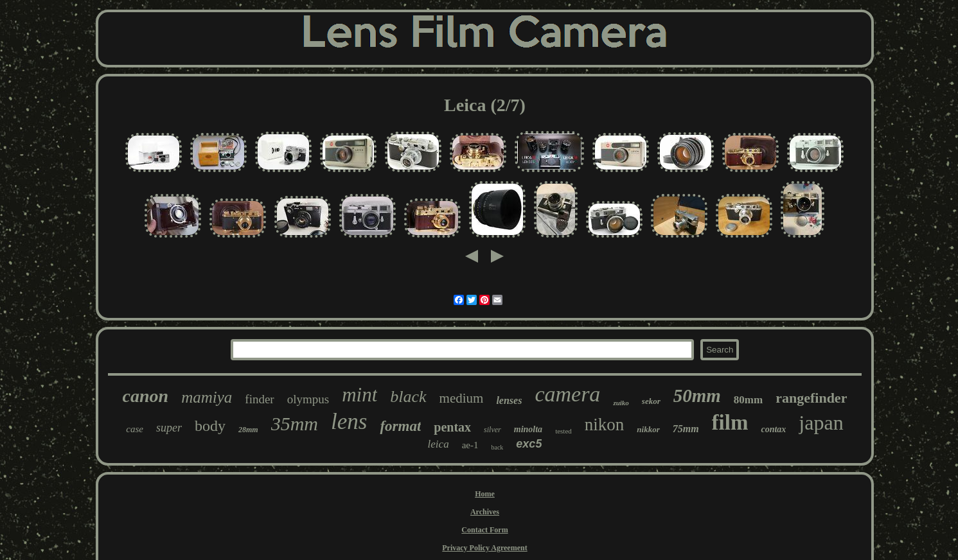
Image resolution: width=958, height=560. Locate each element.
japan (821, 423)
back (497, 447)
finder (259, 399)
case (135, 429)
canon (146, 396)
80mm (748, 400)
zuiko (621, 403)
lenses (509, 400)
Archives (485, 512)
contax (773, 429)
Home (485, 494)
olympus (308, 399)
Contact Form (484, 530)
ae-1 (470, 445)
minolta (528, 429)
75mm (686, 429)
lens (349, 422)
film (730, 423)
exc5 (529, 444)
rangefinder (811, 398)
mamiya (207, 397)
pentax (452, 427)
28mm (248, 430)
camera (567, 394)
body (210, 426)
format (400, 426)
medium (462, 398)
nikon (605, 424)
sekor (651, 401)
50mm (697, 396)
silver (492, 430)
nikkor (648, 429)
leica (439, 444)
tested (563, 431)
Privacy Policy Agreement (484, 548)
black (408, 397)
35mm (295, 424)
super (169, 428)
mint (359, 395)
